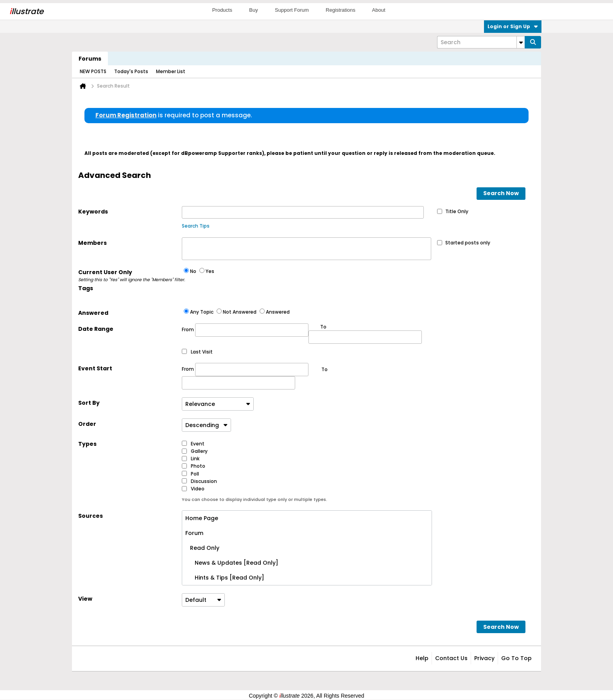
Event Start (95, 368)
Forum (194, 533)
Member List (171, 71)
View (85, 599)
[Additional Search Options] (521, 42)
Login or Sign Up (513, 26)
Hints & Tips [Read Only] (225, 578)
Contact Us (451, 658)
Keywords (93, 212)
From (245, 330)
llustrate (26, 11)
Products (222, 10)
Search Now (501, 193)
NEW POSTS (93, 71)
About (379, 10)
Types (87, 444)
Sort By (89, 403)
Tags (86, 288)
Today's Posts (131, 71)
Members (92, 243)
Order (87, 424)
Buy (253, 10)
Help (422, 658)
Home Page (202, 518)
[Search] (481, 42)
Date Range (96, 329)
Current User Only (130, 276)
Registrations (341, 10)
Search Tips (196, 226)
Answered (93, 313)
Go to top (516, 658)
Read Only (202, 548)
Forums (90, 59)
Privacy (484, 658)
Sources (91, 516)
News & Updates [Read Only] (232, 563)
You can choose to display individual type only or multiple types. (255, 499)
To (324, 369)
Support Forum (292, 10)
